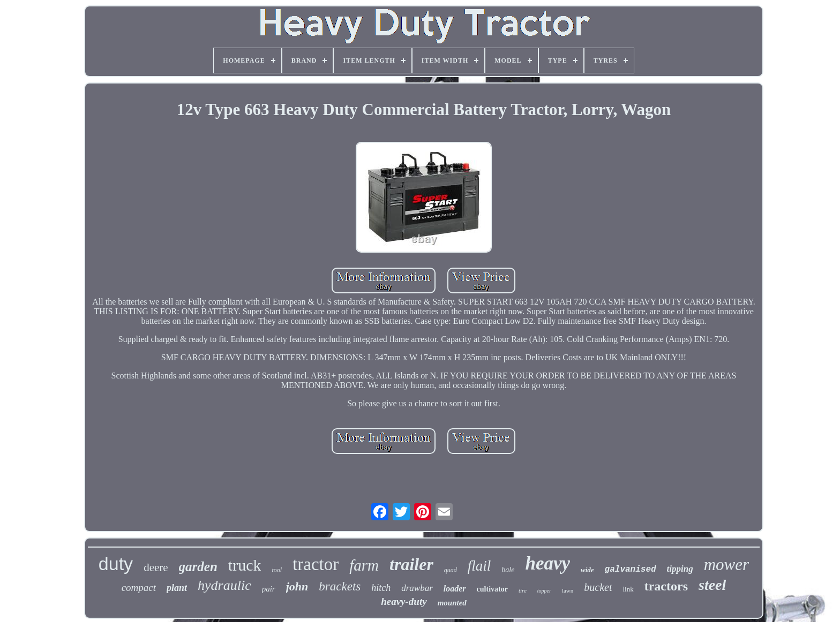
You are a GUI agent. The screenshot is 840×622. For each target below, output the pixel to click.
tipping (680, 569)
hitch (381, 588)
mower (726, 564)
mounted (452, 603)
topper (544, 591)
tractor (316, 564)
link (628, 589)
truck (245, 565)
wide (587, 570)
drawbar (417, 588)
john (297, 586)
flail (479, 566)
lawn (568, 590)
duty (116, 564)
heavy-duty (404, 601)
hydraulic (224, 585)
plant (177, 588)
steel (712, 585)
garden (198, 567)
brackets (340, 586)
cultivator (492, 589)
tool (277, 570)
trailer (411, 564)
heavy (547, 563)
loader (455, 589)
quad (451, 570)
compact (139, 587)
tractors (666, 586)
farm (364, 565)
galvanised (631, 570)
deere (156, 567)
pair (269, 589)
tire (523, 590)
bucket (598, 587)
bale (508, 570)
